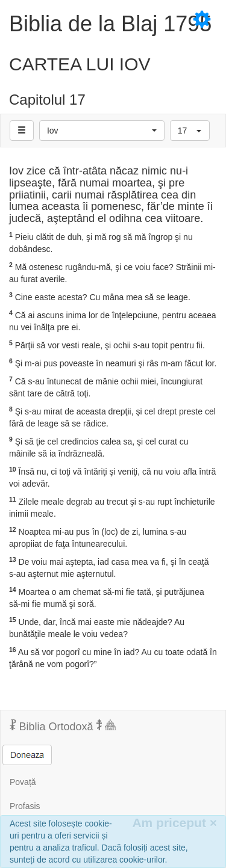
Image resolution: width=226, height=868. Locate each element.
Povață (23, 782)
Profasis (25, 806)
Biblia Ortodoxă (63, 726)
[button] (102, 131)
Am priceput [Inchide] (174, 823)
